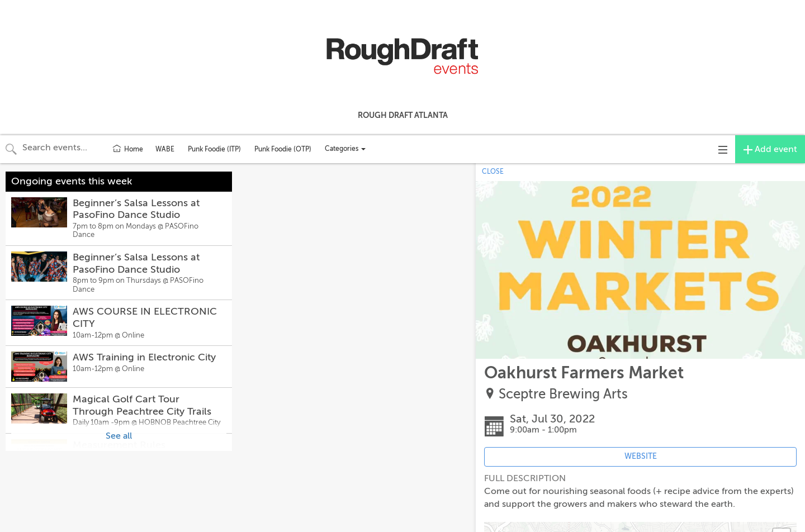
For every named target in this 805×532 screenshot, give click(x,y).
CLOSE (493, 172)
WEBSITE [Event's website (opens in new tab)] (641, 456)
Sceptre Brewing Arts (563, 394)
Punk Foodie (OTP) (283, 149)
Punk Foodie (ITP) (214, 149)
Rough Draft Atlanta (403, 115)
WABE (165, 149)
